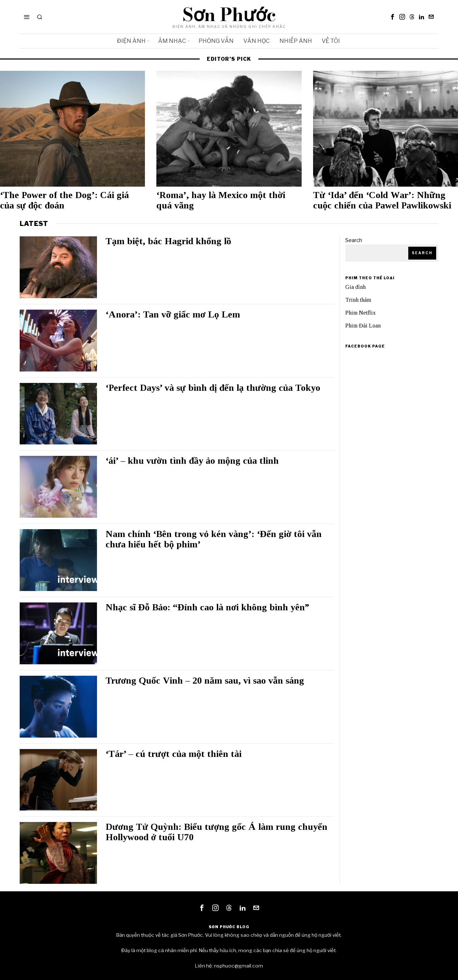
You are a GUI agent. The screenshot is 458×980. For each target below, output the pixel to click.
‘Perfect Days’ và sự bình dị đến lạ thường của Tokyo (213, 388)
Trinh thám (358, 300)
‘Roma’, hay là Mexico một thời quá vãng (221, 200)
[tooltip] (393, 17)
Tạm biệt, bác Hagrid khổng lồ (168, 241)
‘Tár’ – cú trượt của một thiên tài (174, 754)
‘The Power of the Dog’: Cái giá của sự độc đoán (64, 200)
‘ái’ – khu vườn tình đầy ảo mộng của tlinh (192, 461)
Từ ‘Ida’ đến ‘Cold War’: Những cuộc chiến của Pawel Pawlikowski (382, 200)
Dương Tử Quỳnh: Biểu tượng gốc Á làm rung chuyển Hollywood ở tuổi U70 (216, 832)
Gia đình (355, 287)
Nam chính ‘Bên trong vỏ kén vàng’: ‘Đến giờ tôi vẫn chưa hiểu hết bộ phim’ (214, 539)
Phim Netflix (360, 313)
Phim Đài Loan (363, 326)
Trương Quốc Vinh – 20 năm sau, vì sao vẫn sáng (205, 681)
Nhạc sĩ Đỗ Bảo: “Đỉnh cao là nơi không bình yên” (207, 607)
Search (354, 240)
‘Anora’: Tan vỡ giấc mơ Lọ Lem (175, 315)
